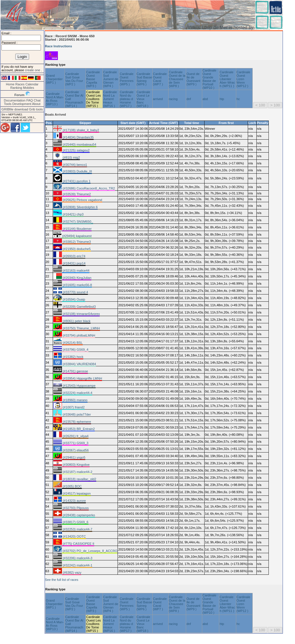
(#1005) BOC (72, 486)
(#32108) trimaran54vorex (81, 314)
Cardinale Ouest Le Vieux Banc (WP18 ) (143, 99)
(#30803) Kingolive (76, 465)
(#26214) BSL (72, 343)
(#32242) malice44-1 (77, 565)
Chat (37, 100)
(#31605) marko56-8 (77, 285)
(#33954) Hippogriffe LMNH (82, 378)
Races (20, 84)
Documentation (15, 100)
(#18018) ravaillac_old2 (79, 479)
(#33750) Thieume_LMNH (81, 328)
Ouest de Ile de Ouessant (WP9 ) (193, 79)
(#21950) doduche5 (76, 249)
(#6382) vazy (72, 572)
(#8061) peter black (76, 321)
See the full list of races (62, 580)
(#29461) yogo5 (74, 457)
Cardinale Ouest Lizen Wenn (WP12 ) (243, 79)
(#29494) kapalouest (76, 236)
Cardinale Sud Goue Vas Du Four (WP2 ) (74, 79)
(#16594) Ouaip (74, 299)
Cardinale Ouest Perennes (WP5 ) (126, 79)
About (36, 104)
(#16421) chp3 (73, 214)
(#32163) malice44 (76, 271)
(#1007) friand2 (73, 407)
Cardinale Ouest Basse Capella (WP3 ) (93, 79)
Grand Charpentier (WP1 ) (54, 79)
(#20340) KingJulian (77, 278)
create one (33, 70)
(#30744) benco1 (75, 165)
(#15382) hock (73, 357)
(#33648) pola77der (76, 414)
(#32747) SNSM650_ (77, 221)
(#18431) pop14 (74, 263)
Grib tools (36, 109)
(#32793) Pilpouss (75, 508)
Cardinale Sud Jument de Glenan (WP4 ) (111, 79)
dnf (189, 99)
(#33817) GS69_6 (75, 522)
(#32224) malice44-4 (77, 393)
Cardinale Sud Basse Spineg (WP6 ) (144, 79)
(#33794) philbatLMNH (79, 335)
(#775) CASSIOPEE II (78, 544)
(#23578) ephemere (76, 422)
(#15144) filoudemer (77, 229)
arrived (158, 99)
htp (222, 99)
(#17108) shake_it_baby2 (81, 130)
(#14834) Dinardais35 (78, 137)
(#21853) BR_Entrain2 (78, 429)
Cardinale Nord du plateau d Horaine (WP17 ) (126, 99)
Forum (19, 95)
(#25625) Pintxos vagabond (82, 200)
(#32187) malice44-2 (77, 472)
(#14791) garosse (75, 371)
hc (238, 99)
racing (173, 99)
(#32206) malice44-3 (77, 558)
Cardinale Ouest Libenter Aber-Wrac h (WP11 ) (227, 79)
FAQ (30, 100)
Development (22, 104)
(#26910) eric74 (74, 256)
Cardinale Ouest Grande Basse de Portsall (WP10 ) (209, 79)
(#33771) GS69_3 (75, 443)
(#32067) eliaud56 (75, 450)
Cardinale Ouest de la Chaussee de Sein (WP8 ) (177, 79)
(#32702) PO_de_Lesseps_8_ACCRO (90, 551)
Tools (8, 104)
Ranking (16, 88)
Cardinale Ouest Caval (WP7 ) (160, 79)
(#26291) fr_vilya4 (75, 436)
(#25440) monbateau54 (79, 144)
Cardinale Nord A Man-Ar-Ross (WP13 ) (55, 99)
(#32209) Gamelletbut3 (79, 307)
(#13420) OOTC (74, 536)
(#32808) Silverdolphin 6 (80, 207)
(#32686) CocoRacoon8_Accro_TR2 (88, 188)
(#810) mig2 (71, 157)
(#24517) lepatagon (76, 493)
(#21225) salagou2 (76, 150)
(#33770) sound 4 (75, 292)
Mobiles (29, 88)
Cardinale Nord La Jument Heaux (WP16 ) (110, 99)
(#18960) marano (75, 400)
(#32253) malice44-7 (77, 529)
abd (205, 99)
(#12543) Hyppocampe (79, 386)
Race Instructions (58, 46)
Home (10, 84)
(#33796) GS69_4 (75, 350)
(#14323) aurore (74, 501)
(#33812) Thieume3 (76, 242)
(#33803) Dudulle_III (77, 171)
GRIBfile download (15, 109)
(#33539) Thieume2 (76, 194)
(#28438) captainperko (79, 515)
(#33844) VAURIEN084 (79, 364)
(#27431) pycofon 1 (76, 181)
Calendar (32, 84)
